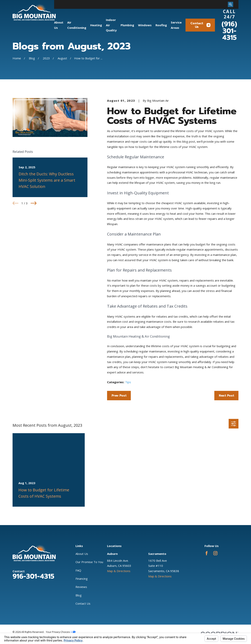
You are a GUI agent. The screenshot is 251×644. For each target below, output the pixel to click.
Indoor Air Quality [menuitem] (111, 25)
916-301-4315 (33, 576)
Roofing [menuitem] (161, 25)
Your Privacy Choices (61, 632)
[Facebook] (207, 553)
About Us (82, 554)
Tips (128, 382)
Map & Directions (119, 571)
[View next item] (34, 203)
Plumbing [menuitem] (127, 25)
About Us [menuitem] (59, 25)
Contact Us (201, 25)
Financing (82, 579)
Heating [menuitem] (96, 25)
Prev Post (119, 396)
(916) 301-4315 (229, 31)
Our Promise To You (89, 562)
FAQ (78, 570)
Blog (79, 595)
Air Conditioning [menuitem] (77, 25)
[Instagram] (215, 553)
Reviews (81, 587)
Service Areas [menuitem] (176, 25)
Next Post (226, 396)
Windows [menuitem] (145, 25)
